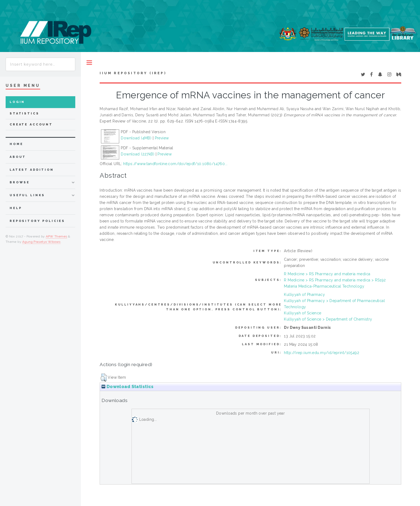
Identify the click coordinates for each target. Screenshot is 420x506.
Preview (162, 138)
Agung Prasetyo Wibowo (41, 242)
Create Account (31, 124)
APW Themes (57, 236)
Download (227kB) (138, 154)
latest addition (32, 170)
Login (17, 102)
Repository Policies (37, 221)
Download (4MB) (136, 138)
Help (16, 208)
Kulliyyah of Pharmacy (304, 295)
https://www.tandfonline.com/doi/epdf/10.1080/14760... (175, 164)
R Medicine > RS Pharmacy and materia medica (327, 274)
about (18, 157)
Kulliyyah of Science (303, 313)
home (16, 144)
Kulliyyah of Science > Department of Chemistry (328, 319)
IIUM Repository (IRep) (133, 73)
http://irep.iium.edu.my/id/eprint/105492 (322, 353)
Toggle (89, 63)
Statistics (25, 114)
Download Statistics (127, 387)
